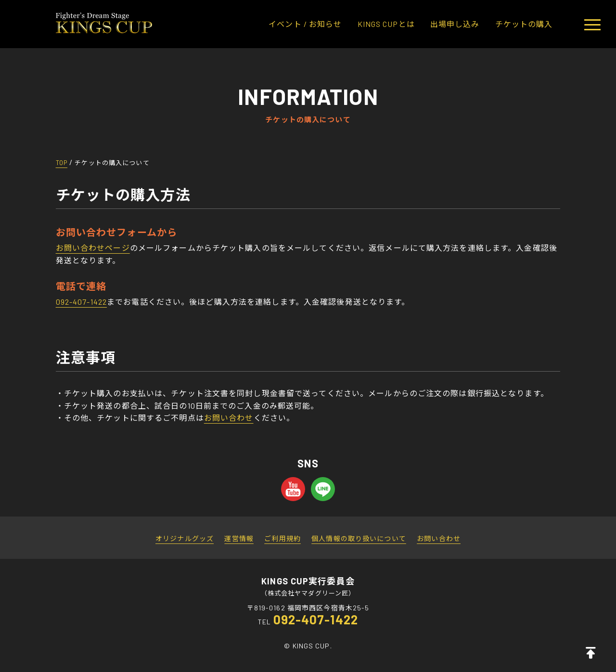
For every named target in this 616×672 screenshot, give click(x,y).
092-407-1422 (81, 302)
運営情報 (239, 538)
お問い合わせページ (93, 248)
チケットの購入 (524, 24)
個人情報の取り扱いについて (359, 538)
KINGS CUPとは (386, 24)
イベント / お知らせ (305, 24)
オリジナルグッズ (185, 538)
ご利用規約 (282, 538)
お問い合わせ (229, 418)
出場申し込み (455, 24)
